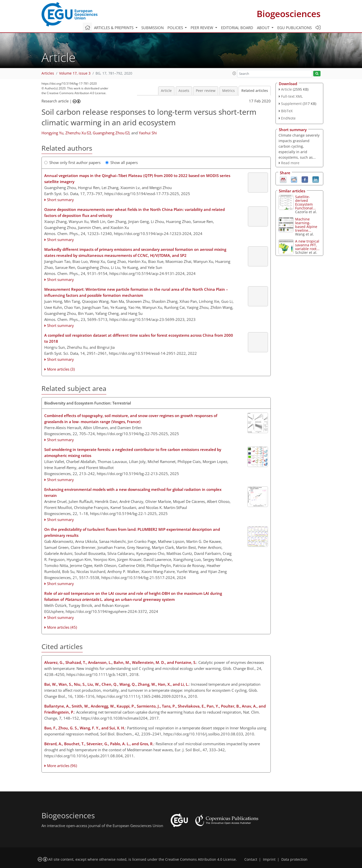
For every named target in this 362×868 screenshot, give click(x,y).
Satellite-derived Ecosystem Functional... (305, 202)
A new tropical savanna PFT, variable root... (307, 245)
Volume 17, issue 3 (75, 73)
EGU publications (295, 28)
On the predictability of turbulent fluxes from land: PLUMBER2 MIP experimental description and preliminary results (132, 532)
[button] (234, 73)
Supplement (291, 104)
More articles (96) (62, 766)
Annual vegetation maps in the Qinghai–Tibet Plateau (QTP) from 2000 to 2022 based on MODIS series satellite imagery (137, 179)
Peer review (206, 91)
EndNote (288, 118)
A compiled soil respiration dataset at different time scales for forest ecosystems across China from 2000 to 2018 (139, 338)
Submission (152, 28)
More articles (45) (62, 627)
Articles (48, 73)
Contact (251, 859)
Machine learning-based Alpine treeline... (306, 225)
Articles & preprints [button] (114, 28)
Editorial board (237, 28)
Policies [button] (176, 28)
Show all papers (122, 162)
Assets (184, 91)
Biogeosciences (289, 14)
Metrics (229, 91)
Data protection (294, 859)
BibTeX (287, 111)
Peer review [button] (202, 28)
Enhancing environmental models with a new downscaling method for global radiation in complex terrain (133, 492)
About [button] (264, 28)
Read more (290, 163)
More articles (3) (61, 369)
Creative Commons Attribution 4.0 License (200, 859)
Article (166, 91)
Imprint (269, 859)
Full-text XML (292, 96)
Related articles (255, 91)
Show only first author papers (72, 162)
